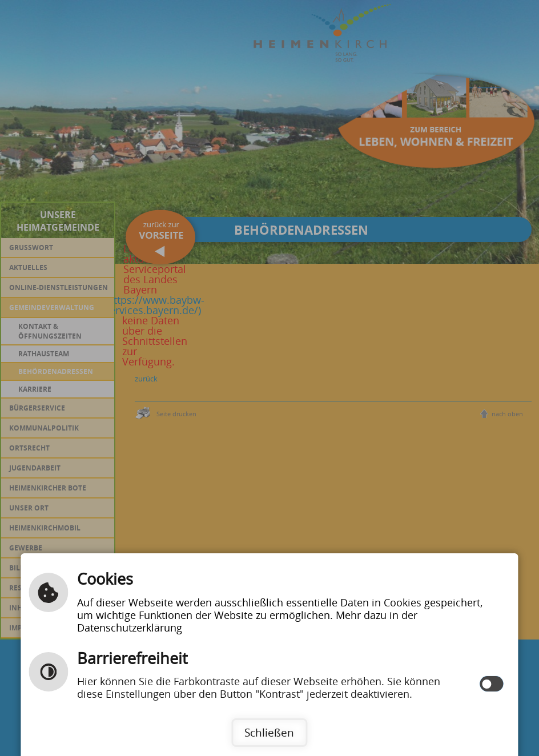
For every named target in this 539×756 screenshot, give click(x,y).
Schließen (269, 732)
